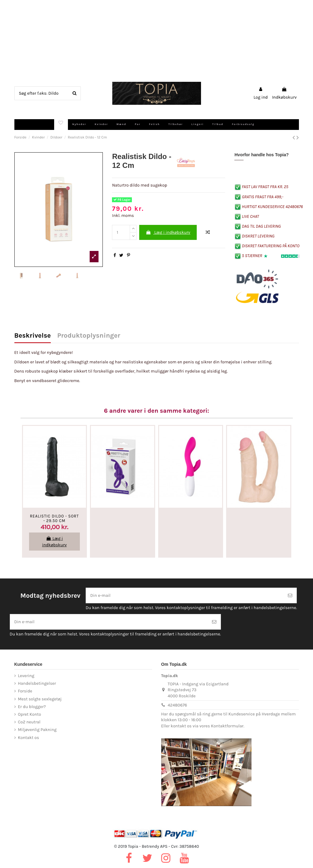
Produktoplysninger (89, 336)
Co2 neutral (29, 722)
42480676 (177, 705)
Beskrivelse (33, 336)
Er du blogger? (32, 707)
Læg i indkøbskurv (168, 232)
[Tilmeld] (290, 595)
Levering (26, 676)
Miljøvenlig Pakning (37, 730)
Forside (25, 691)
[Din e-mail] (185, 595)
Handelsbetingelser (37, 683)
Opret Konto (30, 714)
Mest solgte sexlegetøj (40, 699)
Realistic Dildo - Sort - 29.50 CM (54, 519)
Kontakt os (29, 738)
